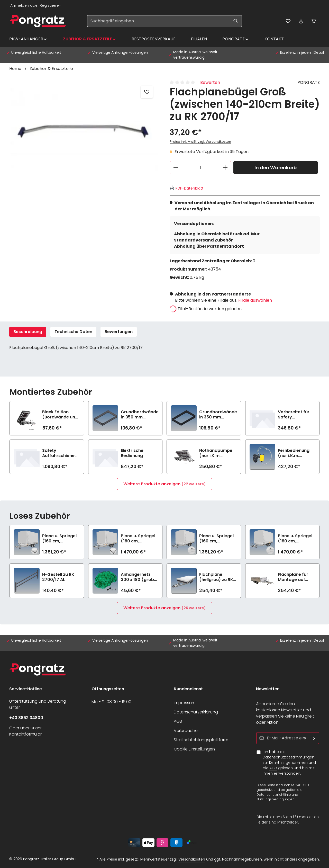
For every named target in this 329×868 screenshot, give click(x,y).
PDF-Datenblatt (187, 188)
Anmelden (20, 5)
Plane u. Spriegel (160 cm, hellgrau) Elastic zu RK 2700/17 (59, 539)
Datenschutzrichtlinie (274, 794)
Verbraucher (186, 731)
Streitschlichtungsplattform (201, 740)
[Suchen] (236, 21)
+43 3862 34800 (26, 718)
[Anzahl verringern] (176, 168)
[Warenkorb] (314, 21)
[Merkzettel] (288, 21)
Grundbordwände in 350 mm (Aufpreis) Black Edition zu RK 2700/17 (218, 415)
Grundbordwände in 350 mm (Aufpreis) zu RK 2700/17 (140, 415)
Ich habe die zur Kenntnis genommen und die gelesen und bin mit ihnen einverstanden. (289, 763)
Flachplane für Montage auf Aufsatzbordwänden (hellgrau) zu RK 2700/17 (300, 577)
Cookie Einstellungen (194, 749)
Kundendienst (188, 689)
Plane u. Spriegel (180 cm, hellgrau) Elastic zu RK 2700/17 (138, 539)
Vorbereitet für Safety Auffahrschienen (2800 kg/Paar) (295, 415)
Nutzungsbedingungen (276, 799)
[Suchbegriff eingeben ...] (159, 21)
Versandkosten (192, 859)
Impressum (185, 703)
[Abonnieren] (314, 738)
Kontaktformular (25, 734)
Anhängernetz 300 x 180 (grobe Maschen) (139, 577)
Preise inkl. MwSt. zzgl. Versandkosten (200, 142)
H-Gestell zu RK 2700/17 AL (58, 577)
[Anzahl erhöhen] (225, 168)
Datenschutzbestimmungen (289, 757)
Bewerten (210, 82)
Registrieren (51, 5)
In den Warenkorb (276, 168)
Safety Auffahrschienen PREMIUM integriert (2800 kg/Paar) (60, 453)
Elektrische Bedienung (132, 453)
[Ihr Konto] (301, 21)
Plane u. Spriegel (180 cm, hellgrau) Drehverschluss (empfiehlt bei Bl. (296, 539)
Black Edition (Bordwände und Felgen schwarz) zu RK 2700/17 (60, 415)
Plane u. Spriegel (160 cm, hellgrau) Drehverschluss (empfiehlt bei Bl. (217, 539)
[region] (84, 135)
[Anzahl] (200, 168)
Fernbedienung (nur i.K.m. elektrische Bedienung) (294, 453)
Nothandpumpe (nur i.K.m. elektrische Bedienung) (216, 453)
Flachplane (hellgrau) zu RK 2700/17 (216, 577)
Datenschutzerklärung (196, 712)
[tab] (28, 332)
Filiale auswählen (255, 300)
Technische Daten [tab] (73, 332)
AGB (178, 721)
